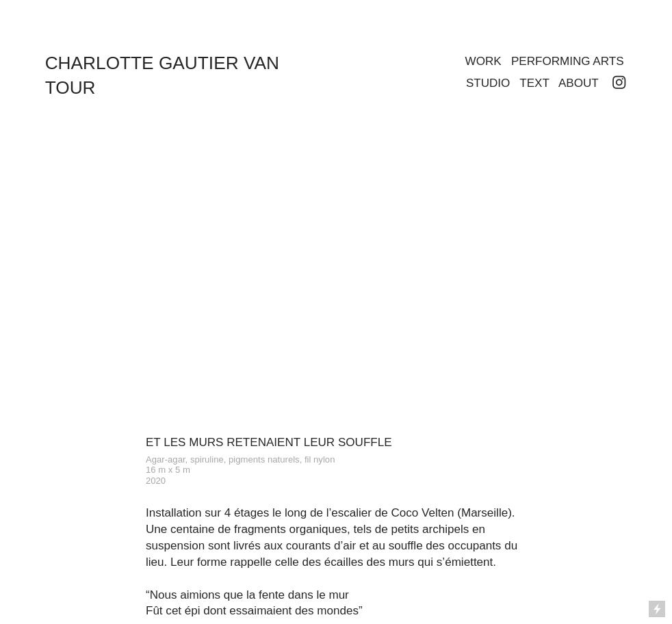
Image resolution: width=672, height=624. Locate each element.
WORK (483, 61)
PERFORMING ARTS (568, 61)
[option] (336, 289)
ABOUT (578, 83)
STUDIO (488, 83)
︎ (619, 83)
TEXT (534, 83)
